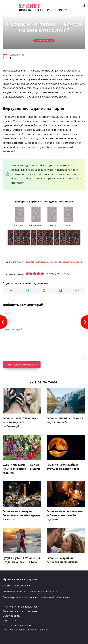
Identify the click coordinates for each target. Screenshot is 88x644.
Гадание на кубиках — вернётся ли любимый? (62, 560)
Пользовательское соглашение (20, 611)
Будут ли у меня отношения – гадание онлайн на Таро (21, 560)
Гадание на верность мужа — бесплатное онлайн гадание (65, 515)
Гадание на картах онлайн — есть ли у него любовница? (20, 422)
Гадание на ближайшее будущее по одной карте (63, 467)
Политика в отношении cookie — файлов (25, 630)
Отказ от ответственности (17, 625)
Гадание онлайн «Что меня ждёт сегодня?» (65, 420)
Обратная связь (12, 616)
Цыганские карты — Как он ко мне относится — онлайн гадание (21, 469)
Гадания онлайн (44, 41)
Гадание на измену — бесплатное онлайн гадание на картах (21, 515)
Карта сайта (9, 620)
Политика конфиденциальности (21, 607)
